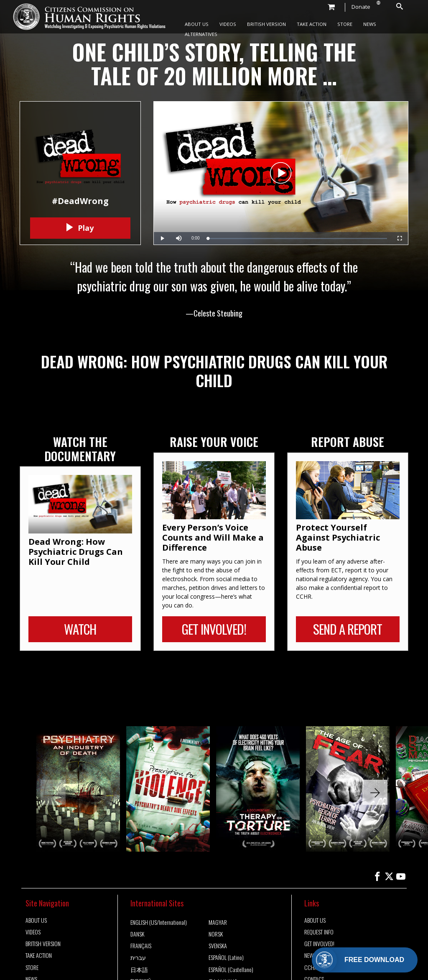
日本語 (139, 970)
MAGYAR (218, 922)
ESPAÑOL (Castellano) (231, 970)
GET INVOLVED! (319, 944)
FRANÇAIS (141, 946)
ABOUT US (197, 24)
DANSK (137, 934)
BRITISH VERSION (266, 24)
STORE (345, 24)
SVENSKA (218, 946)
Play (80, 228)
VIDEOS (228, 24)
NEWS (370, 24)
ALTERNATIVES (201, 34)
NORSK (216, 934)
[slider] (297, 239)
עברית (138, 957)
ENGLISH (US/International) (159, 922)
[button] (375, 792)
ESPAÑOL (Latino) (226, 957)
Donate (361, 7)
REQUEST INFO (319, 932)
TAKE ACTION (312, 24)
